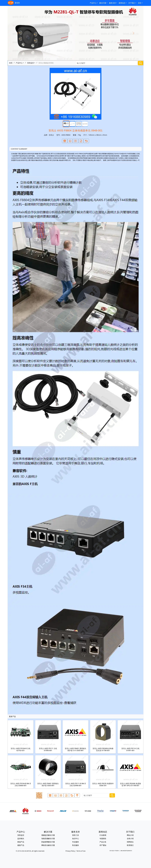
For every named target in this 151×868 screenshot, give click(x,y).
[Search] (106, 63)
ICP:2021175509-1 (114, 851)
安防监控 (31, 63)
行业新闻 (103, 835)
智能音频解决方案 (48, 839)
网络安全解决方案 (48, 845)
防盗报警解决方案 (48, 842)
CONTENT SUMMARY (19, 149)
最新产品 (21, 845)
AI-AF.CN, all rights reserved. (35, 851)
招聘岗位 (130, 842)
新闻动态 (122, 3)
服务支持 (112, 3)
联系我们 (130, 845)
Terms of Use (81, 851)
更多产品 (12, 716)
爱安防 (14, 3)
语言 (140, 3)
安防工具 (75, 835)
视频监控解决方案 (48, 835)
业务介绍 (130, 839)
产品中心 (93, 3)
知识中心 (75, 839)
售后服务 (75, 845)
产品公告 (103, 842)
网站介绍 (130, 835)
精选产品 (21, 842)
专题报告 (103, 839)
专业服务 (75, 842)
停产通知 (103, 845)
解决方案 (103, 3)
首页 (11, 63)
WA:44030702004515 (126, 851)
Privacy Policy (70, 851)
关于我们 (132, 3)
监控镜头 (21, 839)
